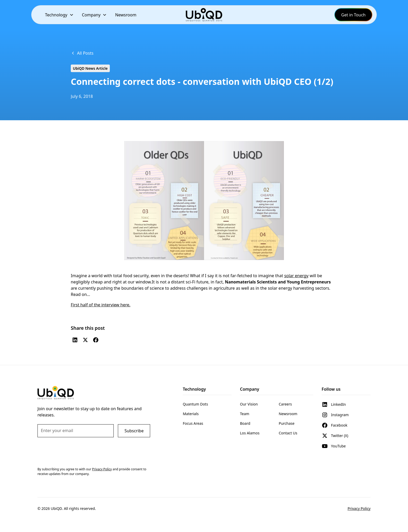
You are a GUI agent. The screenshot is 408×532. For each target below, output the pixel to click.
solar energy (296, 276)
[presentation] (77, 452)
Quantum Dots (195, 404)
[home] (204, 15)
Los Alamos (250, 433)
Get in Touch (353, 15)
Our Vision (249, 404)
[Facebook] (96, 340)
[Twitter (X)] (85, 340)
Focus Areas (193, 423)
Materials (191, 414)
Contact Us (288, 433)
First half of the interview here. (101, 305)
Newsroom (126, 15)
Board (245, 423)
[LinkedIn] (75, 340)
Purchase (286, 423)
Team (245, 414)
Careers (285, 404)
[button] (59, 15)
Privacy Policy (359, 508)
